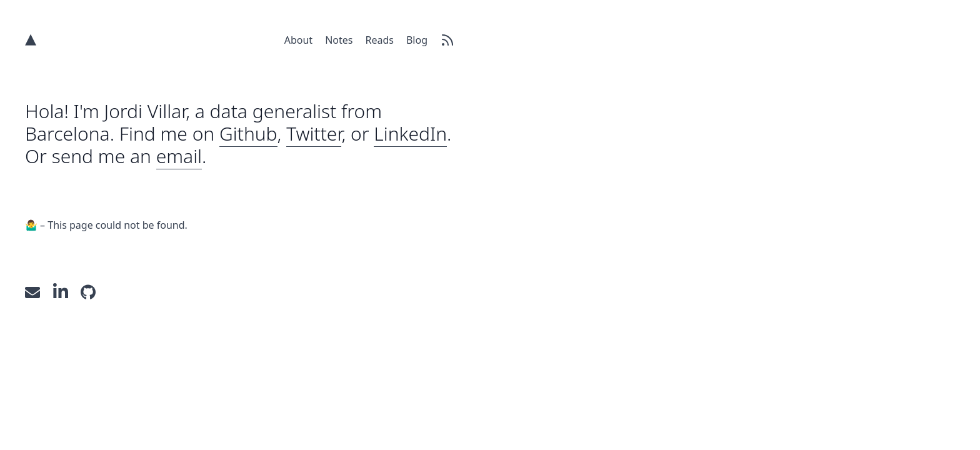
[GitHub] (93, 291)
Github (248, 133)
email (179, 156)
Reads (379, 40)
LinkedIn (410, 133)
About (298, 40)
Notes (339, 40)
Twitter (314, 133)
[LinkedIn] (67, 291)
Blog (417, 40)
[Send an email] (39, 291)
